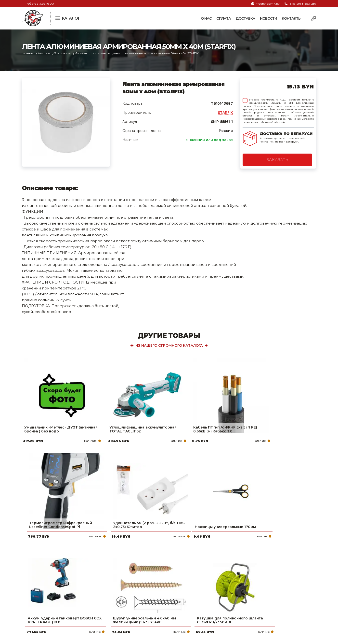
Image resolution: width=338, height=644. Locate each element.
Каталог (45, 53)
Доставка (245, 18)
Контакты (292, 18)
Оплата (224, 18)
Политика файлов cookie (43, 605)
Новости (268, 18)
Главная (28, 53)
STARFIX (225, 113)
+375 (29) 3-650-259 (302, 4)
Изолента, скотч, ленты (97, 53)
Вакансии (140, 612)
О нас (206, 18)
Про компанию (145, 572)
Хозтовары (65, 53)
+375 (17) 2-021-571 (250, 580)
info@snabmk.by (267, 4)
